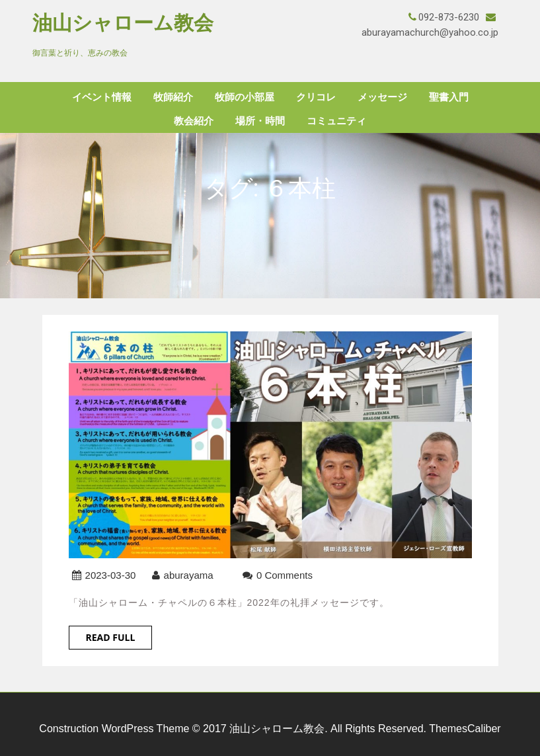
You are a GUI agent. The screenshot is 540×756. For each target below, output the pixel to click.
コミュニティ (336, 121)
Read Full (111, 637)
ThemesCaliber (465, 729)
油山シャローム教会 (123, 23)
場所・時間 (260, 121)
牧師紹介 (173, 97)
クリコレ (316, 97)
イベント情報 (102, 97)
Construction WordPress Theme (114, 729)
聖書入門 (449, 97)
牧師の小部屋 (245, 97)
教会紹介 (194, 121)
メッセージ (382, 97)
